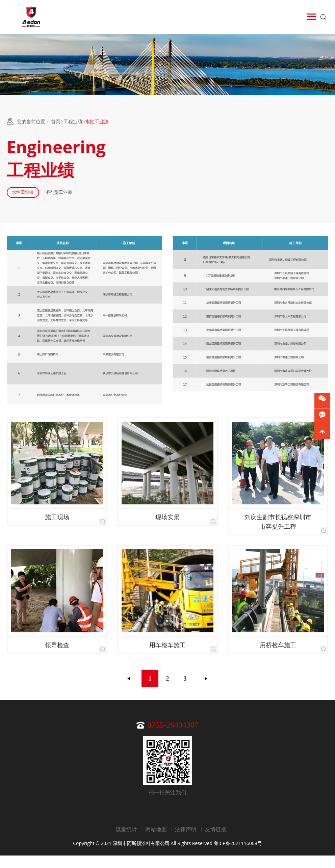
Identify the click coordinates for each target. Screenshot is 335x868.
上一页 (129, 691)
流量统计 (126, 842)
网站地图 (156, 842)
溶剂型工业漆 (129, 199)
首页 (56, 121)
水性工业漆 (45, 199)
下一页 (206, 691)
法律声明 (186, 842)
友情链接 (215, 842)
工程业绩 (73, 121)
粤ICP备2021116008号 (238, 856)
